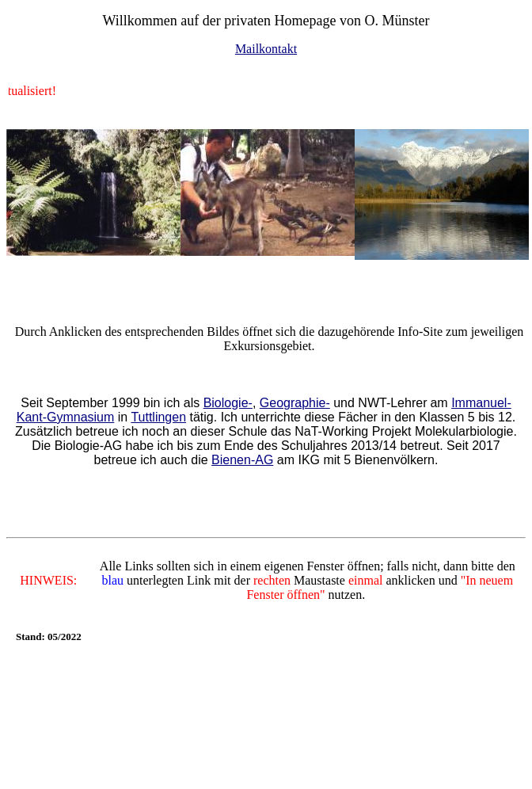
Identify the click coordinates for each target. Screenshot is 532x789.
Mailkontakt (266, 49)
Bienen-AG (242, 460)
